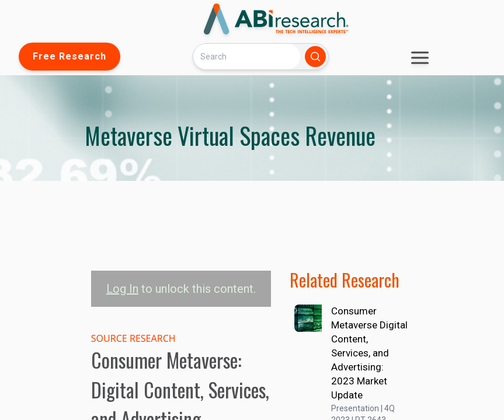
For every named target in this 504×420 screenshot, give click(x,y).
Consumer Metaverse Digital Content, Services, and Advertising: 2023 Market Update (369, 353)
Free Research (69, 56)
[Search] (246, 56)
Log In (122, 289)
